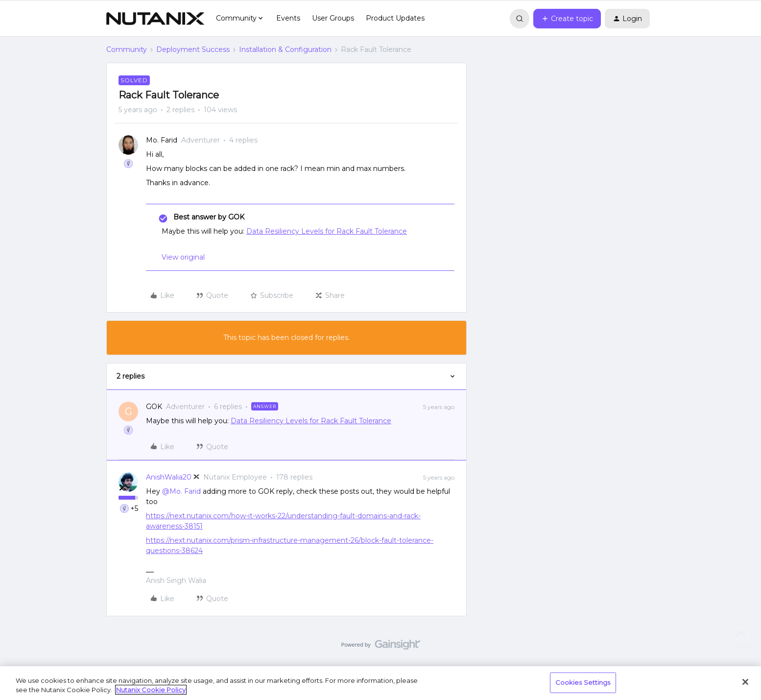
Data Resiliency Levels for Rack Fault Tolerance (327, 231)
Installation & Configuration (285, 49)
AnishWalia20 (169, 477)
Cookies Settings (583, 682)
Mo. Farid (162, 140)
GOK (154, 407)
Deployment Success (193, 49)
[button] (567, 19)
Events (288, 18)
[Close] (745, 682)
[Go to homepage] (155, 19)
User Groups (333, 18)
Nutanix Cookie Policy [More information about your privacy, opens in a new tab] (151, 690)
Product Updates (395, 18)
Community (127, 49)
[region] (380, 683)
